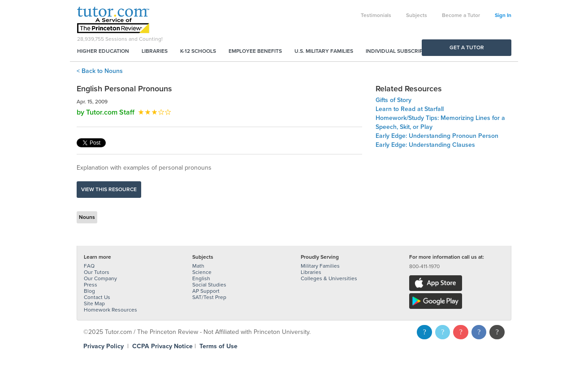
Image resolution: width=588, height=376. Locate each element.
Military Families (320, 266)
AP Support (206, 291)
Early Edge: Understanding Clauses (425, 145)
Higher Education (103, 51)
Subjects (417, 15)
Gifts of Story (393, 100)
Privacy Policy (104, 346)
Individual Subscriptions (402, 51)
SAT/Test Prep (209, 297)
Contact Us (97, 297)
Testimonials (376, 15)
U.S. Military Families (324, 51)
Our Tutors (97, 272)
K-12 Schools (198, 51)
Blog (89, 291)
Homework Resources (110, 310)
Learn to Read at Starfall (410, 109)
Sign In (503, 15)
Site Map (94, 303)
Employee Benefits (255, 51)
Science (202, 272)
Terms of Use (218, 346)
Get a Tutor (467, 47)
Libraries (155, 51)
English (201, 278)
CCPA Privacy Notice (162, 346)
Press (91, 285)
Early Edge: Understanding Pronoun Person (437, 136)
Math (198, 266)
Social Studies (209, 285)
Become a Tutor (461, 15)
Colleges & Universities (329, 278)
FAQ (89, 266)
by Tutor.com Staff (106, 112)
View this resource (109, 189)
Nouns (87, 217)
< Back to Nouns (100, 71)
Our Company (100, 278)
